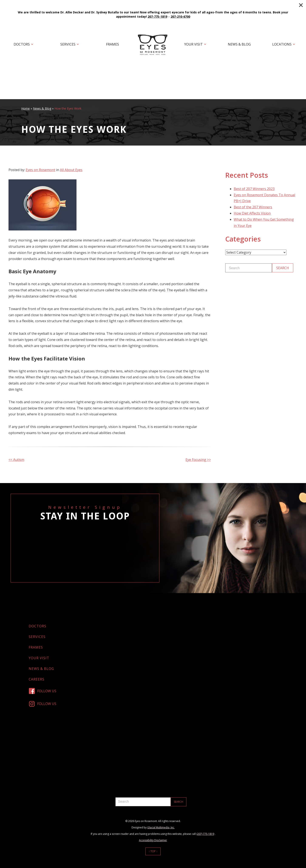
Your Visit (193, 44)
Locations (282, 44)
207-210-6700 (180, 16)
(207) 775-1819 (205, 834)
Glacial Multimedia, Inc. (161, 827)
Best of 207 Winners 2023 (254, 189)
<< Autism (16, 460)
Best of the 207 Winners (253, 207)
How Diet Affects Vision (252, 213)
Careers (37, 679)
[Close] (301, 5)
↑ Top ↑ (153, 851)
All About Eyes (71, 170)
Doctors (22, 44)
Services (68, 44)
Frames (113, 44)
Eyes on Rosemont (40, 170)
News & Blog (239, 44)
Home (25, 108)
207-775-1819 (157, 16)
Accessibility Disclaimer (153, 840)
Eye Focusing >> (198, 460)
